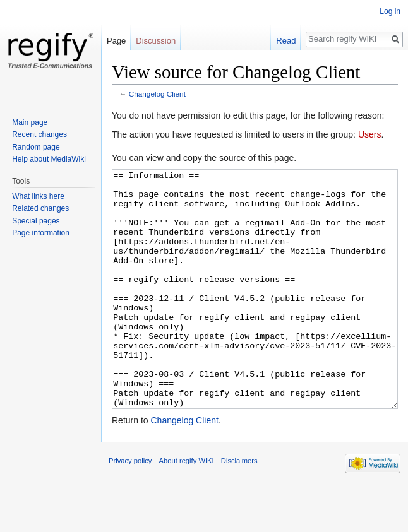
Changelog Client (157, 94)
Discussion (156, 41)
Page (116, 41)
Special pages (36, 221)
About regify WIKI (187, 508)
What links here (38, 196)
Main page (30, 122)
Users (370, 134)
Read (286, 41)
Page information (41, 233)
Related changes (40, 208)
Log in (390, 11)
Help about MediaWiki (49, 159)
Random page (36, 147)
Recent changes (39, 134)
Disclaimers (239, 508)
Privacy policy (130, 508)
